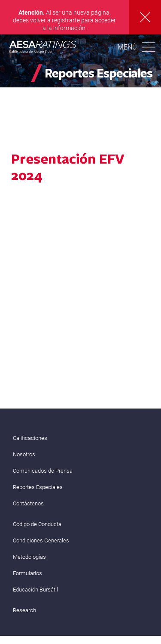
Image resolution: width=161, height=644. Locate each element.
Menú (127, 47)
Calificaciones (30, 438)
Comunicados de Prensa (43, 471)
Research (24, 610)
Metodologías (29, 557)
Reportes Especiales (38, 487)
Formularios (27, 573)
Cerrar (145, 17)
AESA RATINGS (43, 48)
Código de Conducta (37, 524)
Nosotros (24, 454)
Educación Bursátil (35, 590)
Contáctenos (28, 503)
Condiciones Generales (41, 540)
